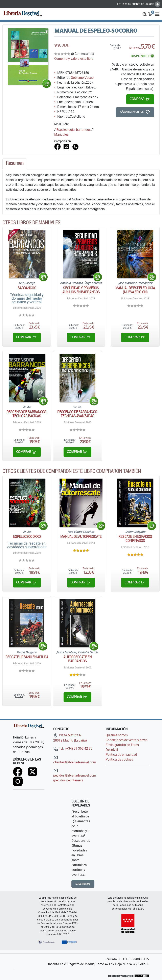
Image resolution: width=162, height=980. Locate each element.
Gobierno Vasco (82, 78)
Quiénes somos (117, 735)
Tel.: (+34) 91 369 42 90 (73, 748)
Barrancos (27, 288)
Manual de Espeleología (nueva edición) (135, 290)
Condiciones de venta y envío (127, 740)
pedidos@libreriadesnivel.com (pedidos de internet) (75, 775)
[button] (145, 14)
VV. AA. (62, 45)
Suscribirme (83, 884)
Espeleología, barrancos (74, 130)
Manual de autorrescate (81, 536)
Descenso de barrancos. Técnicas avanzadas (78, 414)
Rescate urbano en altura (27, 657)
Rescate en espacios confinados (135, 538)
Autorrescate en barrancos (77, 659)
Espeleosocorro (27, 536)
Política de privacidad (121, 754)
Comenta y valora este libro (74, 59)
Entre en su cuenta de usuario (139, 4)
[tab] (15, 164)
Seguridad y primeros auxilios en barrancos (81, 290)
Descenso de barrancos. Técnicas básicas (27, 414)
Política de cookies (119, 759)
